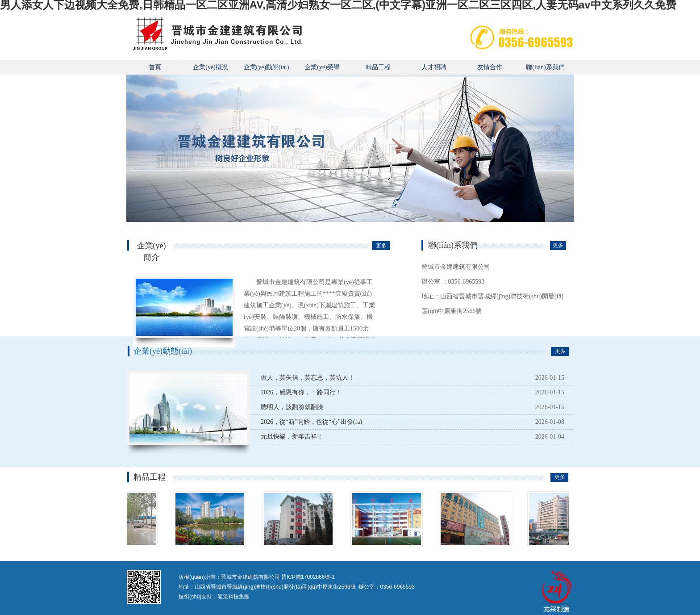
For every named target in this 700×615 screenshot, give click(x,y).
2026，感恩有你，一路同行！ (301, 392)
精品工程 (378, 67)
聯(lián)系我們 (545, 67)
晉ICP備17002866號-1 (308, 577)
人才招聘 (434, 67)
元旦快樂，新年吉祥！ (292, 437)
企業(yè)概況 (210, 67)
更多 (381, 246)
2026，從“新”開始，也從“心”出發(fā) (311, 422)
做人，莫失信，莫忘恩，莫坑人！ (308, 378)
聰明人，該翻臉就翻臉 (292, 407)
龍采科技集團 (233, 597)
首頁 (155, 67)
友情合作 (490, 67)
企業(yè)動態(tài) (267, 67)
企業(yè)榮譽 (322, 67)
